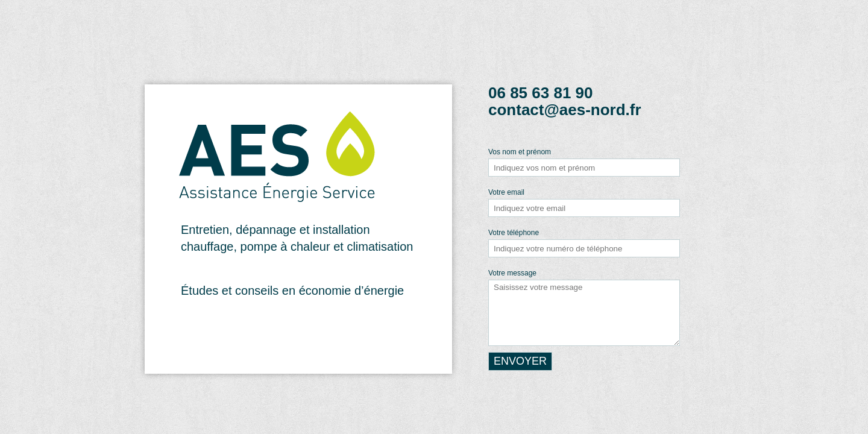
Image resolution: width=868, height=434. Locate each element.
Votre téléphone (514, 233)
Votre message (512, 273)
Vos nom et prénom (520, 152)
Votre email (506, 192)
